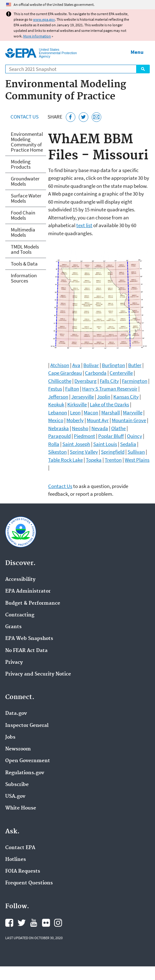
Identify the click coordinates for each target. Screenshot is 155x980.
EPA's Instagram (58, 923)
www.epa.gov (44, 19)
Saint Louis (105, 444)
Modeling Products (21, 164)
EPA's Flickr (46, 923)
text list (84, 225)
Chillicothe (60, 381)
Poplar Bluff (111, 436)
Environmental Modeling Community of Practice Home (27, 142)
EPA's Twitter (22, 923)
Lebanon (58, 412)
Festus (55, 389)
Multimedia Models (23, 232)
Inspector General (27, 726)
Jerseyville (83, 397)
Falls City (109, 381)
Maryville (133, 412)
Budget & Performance (33, 603)
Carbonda (96, 373)
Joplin (104, 397)
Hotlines (16, 860)
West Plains (137, 460)
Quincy (134, 436)
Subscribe (17, 785)
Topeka (94, 460)
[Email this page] (96, 117)
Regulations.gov (25, 773)
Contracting (20, 615)
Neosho (80, 428)
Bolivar (91, 365)
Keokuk (56, 404)
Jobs (10, 737)
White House (21, 808)
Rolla (54, 444)
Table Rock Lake (65, 460)
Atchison (60, 365)
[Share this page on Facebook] (71, 117)
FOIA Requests (23, 871)
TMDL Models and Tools (25, 249)
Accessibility (20, 580)
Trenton (113, 460)
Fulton (72, 389)
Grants (13, 627)
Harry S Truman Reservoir (110, 389)
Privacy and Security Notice (38, 674)
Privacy (14, 663)
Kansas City (126, 397)
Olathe (118, 428)
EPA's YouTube (34, 923)
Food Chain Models (23, 215)
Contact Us (25, 117)
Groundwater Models (25, 181)
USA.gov (15, 797)
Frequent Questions (29, 883)
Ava (76, 365)
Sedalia (128, 444)
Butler (135, 365)
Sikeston (57, 452)
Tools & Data (24, 264)
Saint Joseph (76, 444)
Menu (137, 52)
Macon (91, 412)
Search (143, 69)
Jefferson (58, 397)
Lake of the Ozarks (109, 404)
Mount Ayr (98, 420)
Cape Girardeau (65, 373)
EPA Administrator (28, 591)
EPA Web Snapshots (29, 639)
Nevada (100, 428)
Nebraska (59, 428)
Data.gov (16, 714)
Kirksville (77, 404)
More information (37, 36)
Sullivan (136, 452)
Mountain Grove (129, 420)
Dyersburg (86, 381)
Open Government (28, 761)
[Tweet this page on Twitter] (84, 117)
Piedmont (84, 436)
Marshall (111, 412)
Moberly (75, 420)
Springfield (113, 452)
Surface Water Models (26, 198)
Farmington (135, 381)
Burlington (113, 365)
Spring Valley (84, 452)
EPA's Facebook (9, 923)
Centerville (121, 373)
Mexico (56, 420)
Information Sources (24, 278)
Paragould (59, 436)
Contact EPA (20, 848)
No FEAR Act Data (26, 651)
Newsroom (18, 749)
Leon (75, 412)
